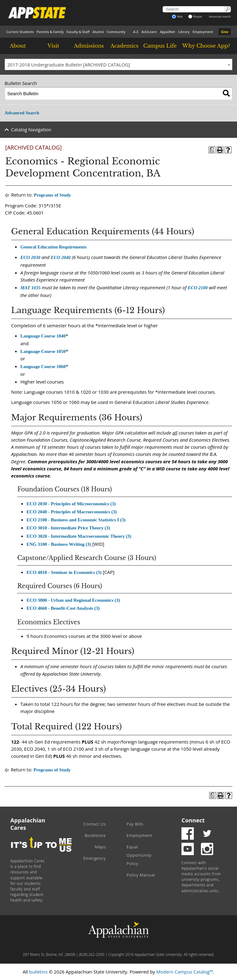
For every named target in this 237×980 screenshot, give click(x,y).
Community (116, 32)
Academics (125, 46)
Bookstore (95, 835)
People (195, 17)
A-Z (136, 32)
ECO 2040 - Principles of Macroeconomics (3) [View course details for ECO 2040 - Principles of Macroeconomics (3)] (72, 512)
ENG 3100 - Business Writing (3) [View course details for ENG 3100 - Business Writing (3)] (59, 544)
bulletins (38, 972)
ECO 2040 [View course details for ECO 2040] (61, 257)
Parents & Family (50, 32)
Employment (203, 32)
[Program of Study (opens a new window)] (212, 150)
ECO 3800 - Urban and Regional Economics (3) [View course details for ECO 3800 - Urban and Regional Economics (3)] (73, 600)
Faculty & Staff (78, 32)
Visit (53, 46)
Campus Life (160, 46)
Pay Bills (135, 824)
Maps (100, 847)
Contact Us (95, 824)
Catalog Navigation (31, 129)
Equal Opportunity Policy (139, 855)
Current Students (20, 32)
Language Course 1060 (43, 367)
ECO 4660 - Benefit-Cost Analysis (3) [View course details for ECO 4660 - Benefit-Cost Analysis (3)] (63, 608)
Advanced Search (22, 113)
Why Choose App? (206, 46)
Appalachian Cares (28, 824)
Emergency (95, 858)
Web (177, 17)
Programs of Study (53, 195)
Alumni (98, 32)
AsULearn (149, 32)
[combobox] (118, 65)
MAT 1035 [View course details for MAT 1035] (30, 288)
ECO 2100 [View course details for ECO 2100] (198, 288)
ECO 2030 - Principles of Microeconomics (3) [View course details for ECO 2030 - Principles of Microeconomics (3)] (71, 504)
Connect (193, 820)
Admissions (89, 46)
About (18, 46)
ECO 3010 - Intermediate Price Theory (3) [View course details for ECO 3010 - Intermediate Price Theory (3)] (68, 528)
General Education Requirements (54, 247)
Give (225, 32)
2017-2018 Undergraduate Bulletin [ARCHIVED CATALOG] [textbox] (69, 65)
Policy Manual (141, 875)
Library (184, 32)
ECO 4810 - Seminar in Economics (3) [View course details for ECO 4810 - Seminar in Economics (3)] (64, 572)
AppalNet (167, 32)
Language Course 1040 (43, 336)
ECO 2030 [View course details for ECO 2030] (30, 257)
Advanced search (220, 17)
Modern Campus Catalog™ (185, 972)
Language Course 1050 (43, 351)
